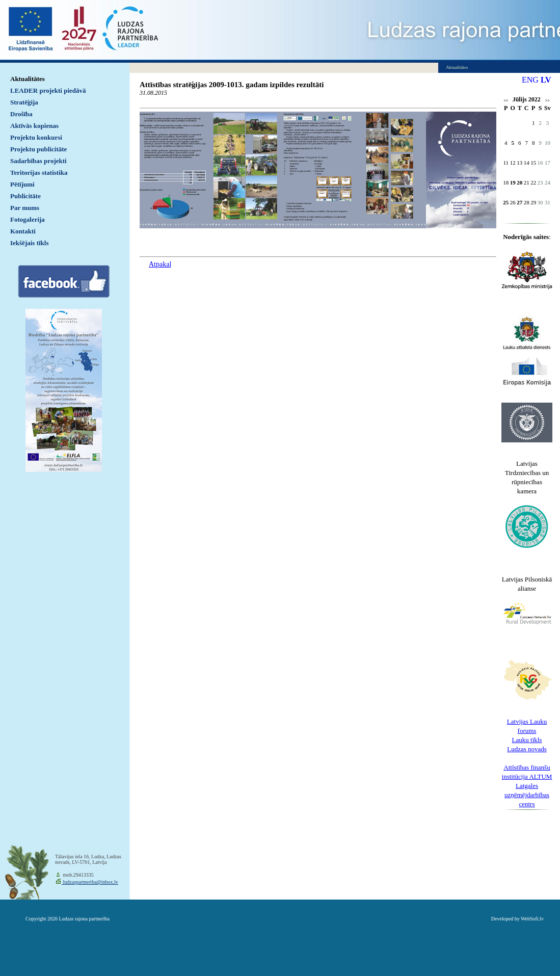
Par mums (25, 208)
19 (513, 182)
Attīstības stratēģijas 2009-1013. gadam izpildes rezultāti (232, 85)
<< (506, 101)
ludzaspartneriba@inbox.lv (90, 882)
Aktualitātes (28, 79)
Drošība (21, 114)
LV (546, 80)
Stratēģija (24, 102)
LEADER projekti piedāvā (48, 90)
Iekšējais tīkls (29, 243)
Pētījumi (22, 184)
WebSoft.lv (532, 919)
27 (519, 202)
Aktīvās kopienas (34, 126)
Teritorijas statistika (39, 173)
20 (519, 182)
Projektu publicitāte (38, 149)
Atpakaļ (160, 264)
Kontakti (23, 231)
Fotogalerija (28, 219)
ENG (530, 80)
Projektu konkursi (36, 137)
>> (548, 101)
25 (506, 202)
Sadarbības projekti (38, 161)
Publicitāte (25, 196)
